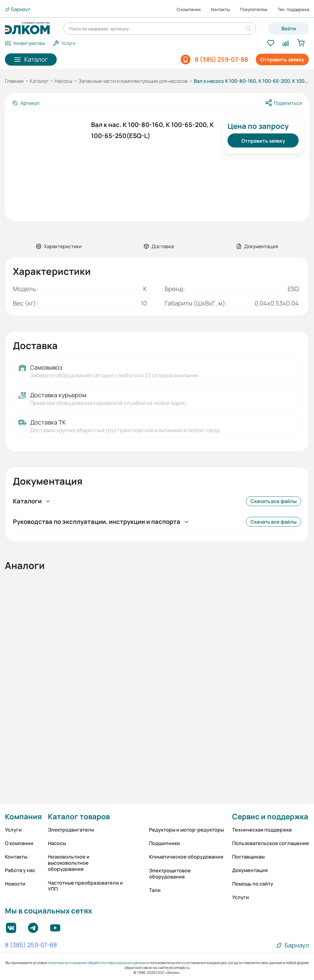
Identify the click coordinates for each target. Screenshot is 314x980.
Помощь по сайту (253, 884)
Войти (289, 29)
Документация (250, 870)
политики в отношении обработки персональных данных (97, 963)
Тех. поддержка (293, 10)
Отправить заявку (282, 60)
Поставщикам (248, 857)
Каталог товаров (79, 816)
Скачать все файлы (274, 501)
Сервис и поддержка (270, 816)
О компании (189, 10)
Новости (15, 884)
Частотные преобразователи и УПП (85, 886)
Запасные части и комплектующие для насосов (133, 81)
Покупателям (254, 10)
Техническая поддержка (262, 830)
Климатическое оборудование (186, 857)
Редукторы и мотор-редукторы (186, 830)
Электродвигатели (71, 830)
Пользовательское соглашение (271, 843)
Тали (155, 890)
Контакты (220, 10)
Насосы (63, 81)
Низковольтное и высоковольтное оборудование (69, 863)
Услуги (13, 830)
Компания (23, 816)
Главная (14, 81)
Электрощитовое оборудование (170, 874)
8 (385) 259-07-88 (31, 945)
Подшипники (165, 843)
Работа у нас (20, 870)
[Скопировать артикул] (26, 103)
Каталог (39, 81)
